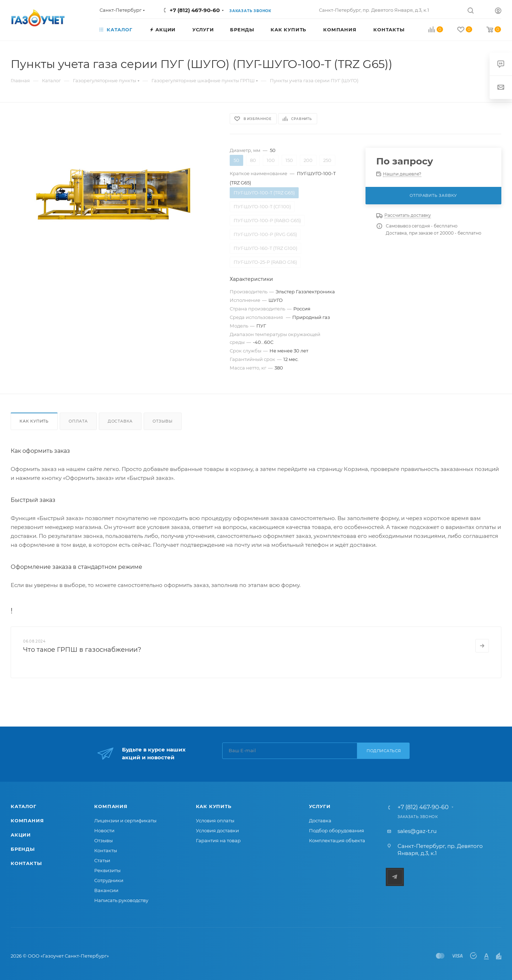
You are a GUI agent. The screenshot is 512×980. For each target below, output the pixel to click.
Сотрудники (109, 880)
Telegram (395, 877)
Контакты (26, 863)
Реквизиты (107, 870)
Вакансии (106, 890)
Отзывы (163, 421)
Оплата (78, 421)
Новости (104, 830)
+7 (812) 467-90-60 (195, 10)
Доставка (120, 421)
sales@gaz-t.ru (417, 831)
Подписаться (384, 751)
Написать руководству (121, 900)
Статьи (102, 860)
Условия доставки (217, 830)
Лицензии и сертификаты (125, 821)
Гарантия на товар (218, 840)
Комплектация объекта (337, 840)
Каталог (24, 806)
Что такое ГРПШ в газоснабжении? (82, 650)
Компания (27, 821)
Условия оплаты (215, 821)
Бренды (23, 849)
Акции (21, 835)
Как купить (34, 421)
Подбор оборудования (337, 830)
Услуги (320, 806)
